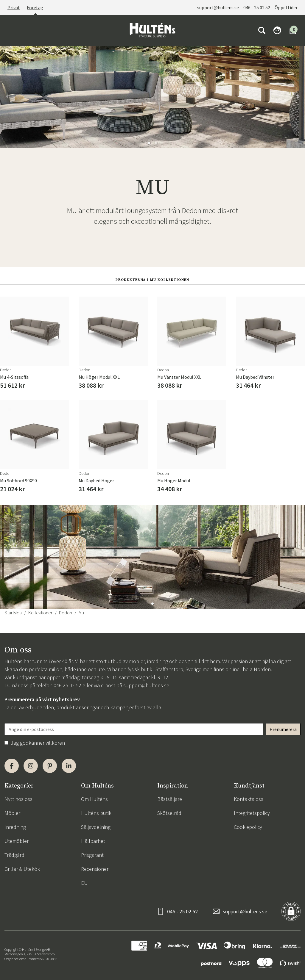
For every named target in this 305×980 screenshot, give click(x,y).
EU (84, 883)
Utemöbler (17, 841)
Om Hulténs (94, 799)
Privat (14, 7)
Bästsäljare (170, 799)
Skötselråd (169, 813)
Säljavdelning (96, 827)
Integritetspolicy (252, 813)
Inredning (15, 827)
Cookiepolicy (248, 827)
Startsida (13, 613)
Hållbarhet (93, 841)
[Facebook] (12, 766)
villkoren (55, 743)
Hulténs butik (96, 813)
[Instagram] (31, 766)
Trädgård (14, 855)
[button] (149, 143)
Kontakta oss (249, 799)
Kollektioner (40, 613)
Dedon (66, 613)
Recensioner (95, 869)
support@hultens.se (218, 7)
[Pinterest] (50, 766)
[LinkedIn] (69, 766)
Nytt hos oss (18, 799)
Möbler (12, 813)
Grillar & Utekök (22, 869)
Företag (35, 7)
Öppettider (286, 7)
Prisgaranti (93, 855)
